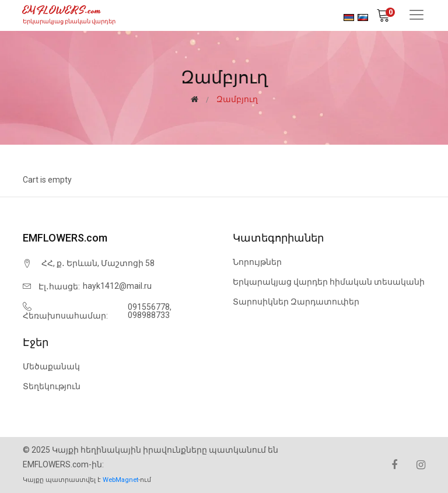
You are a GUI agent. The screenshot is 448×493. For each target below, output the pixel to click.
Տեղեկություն (52, 386)
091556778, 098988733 (150, 311)
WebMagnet (120, 480)
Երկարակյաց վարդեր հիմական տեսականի (329, 282)
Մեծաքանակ (51, 366)
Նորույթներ (257, 262)
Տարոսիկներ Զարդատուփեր (296, 302)
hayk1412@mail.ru (117, 286)
